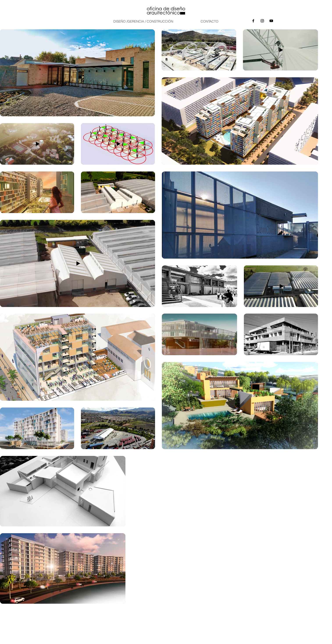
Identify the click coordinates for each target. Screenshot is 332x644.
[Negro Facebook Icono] (253, 21)
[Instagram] (262, 21)
